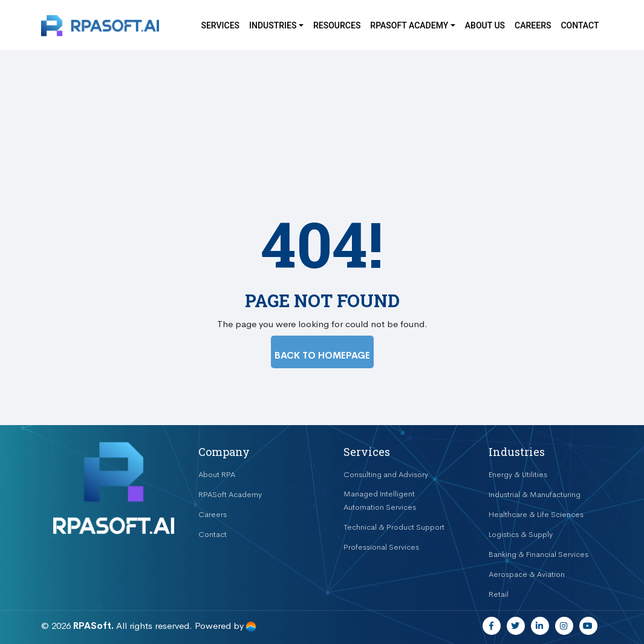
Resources (337, 25)
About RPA (217, 474)
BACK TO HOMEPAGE (322, 355)
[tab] (250, 452)
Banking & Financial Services (538, 554)
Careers (533, 25)
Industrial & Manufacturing (535, 494)
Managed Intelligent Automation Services (380, 500)
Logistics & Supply (521, 534)
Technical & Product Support (394, 527)
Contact (580, 25)
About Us (485, 25)
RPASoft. (93, 626)
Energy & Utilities (518, 474)
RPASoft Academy (230, 494)
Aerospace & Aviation (527, 574)
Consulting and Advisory (386, 474)
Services (220, 25)
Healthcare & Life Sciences (536, 514)
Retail (499, 594)
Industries (273, 25)
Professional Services (381, 547)
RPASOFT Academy (409, 25)
